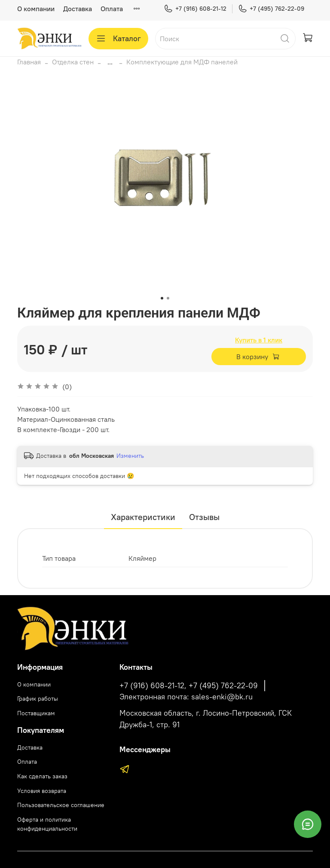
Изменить (130, 456)
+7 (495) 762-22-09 (271, 9)
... (110, 62)
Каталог (118, 39)
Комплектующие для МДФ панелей (182, 62)
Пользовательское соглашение (61, 805)
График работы (38, 699)
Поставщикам (36, 713)
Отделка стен (73, 62)
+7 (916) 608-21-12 (195, 9)
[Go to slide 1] (162, 298)
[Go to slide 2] (168, 298)
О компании (36, 9)
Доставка (78, 9)
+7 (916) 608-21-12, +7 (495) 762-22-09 (189, 686)
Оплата (112, 9)
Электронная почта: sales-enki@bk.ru (186, 697)
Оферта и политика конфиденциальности (47, 824)
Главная (29, 62)
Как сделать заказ (42, 776)
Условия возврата (42, 791)
